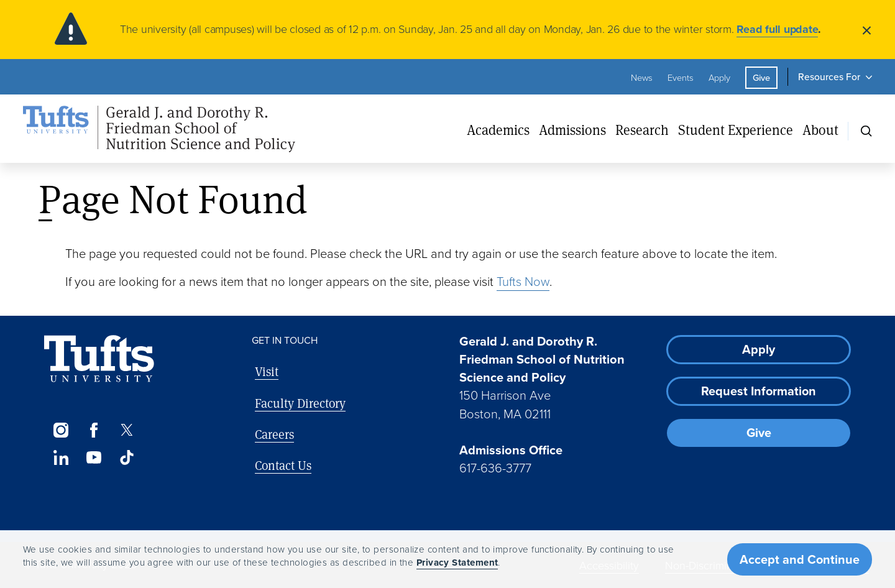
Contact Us (283, 465)
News (642, 78)
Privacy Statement (457, 563)
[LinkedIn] (61, 457)
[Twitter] (127, 430)
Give (761, 78)
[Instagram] (61, 430)
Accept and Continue (800, 559)
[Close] (867, 30)
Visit (267, 371)
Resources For (829, 77)
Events (681, 78)
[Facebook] (94, 430)
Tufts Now (523, 282)
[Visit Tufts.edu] (99, 359)
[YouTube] (94, 457)
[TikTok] (127, 457)
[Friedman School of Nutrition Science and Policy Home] (159, 129)
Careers (274, 434)
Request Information (759, 391)
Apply (719, 78)
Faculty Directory (300, 403)
